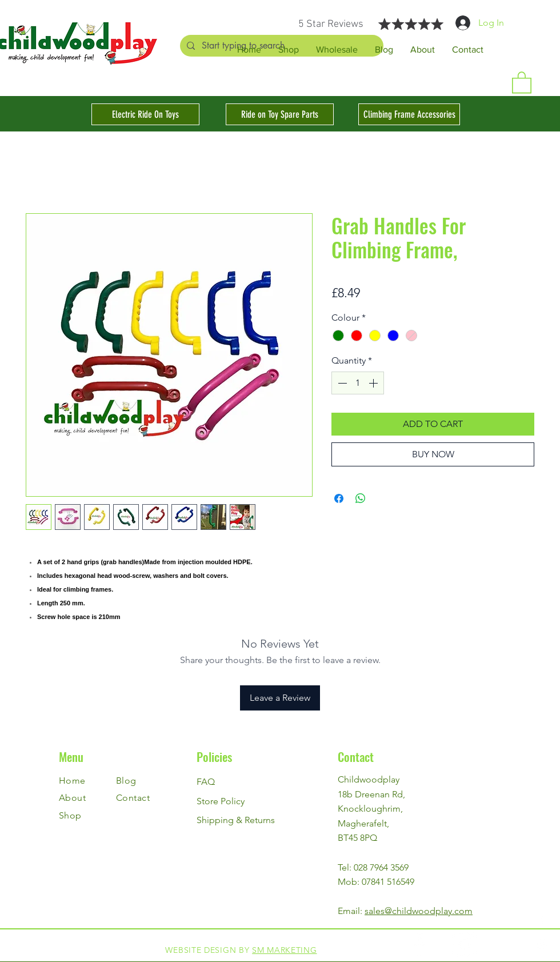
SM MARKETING (284, 950)
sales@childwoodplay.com (419, 911)
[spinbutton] (358, 383)
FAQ (206, 782)
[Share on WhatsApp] (361, 498)
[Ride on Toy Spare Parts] (280, 114)
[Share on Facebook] (339, 498)
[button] (522, 82)
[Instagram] (542, 944)
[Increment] (374, 383)
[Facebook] (542, 919)
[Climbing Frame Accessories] (409, 114)
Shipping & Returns (236, 820)
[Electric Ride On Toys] (145, 114)
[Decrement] (341, 383)
